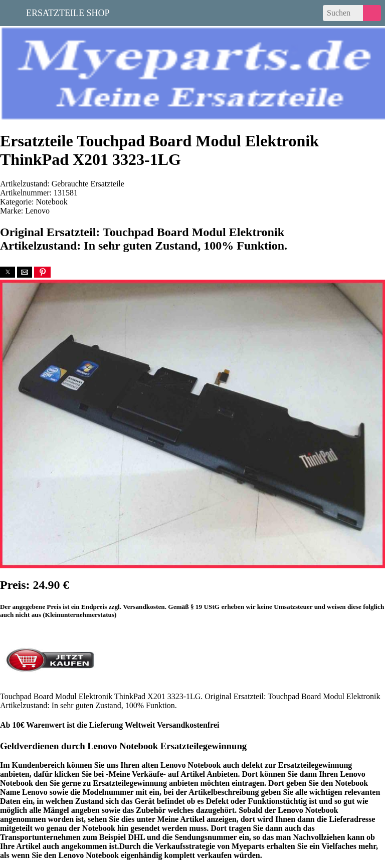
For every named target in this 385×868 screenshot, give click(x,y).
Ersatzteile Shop (68, 12)
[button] (8, 272)
